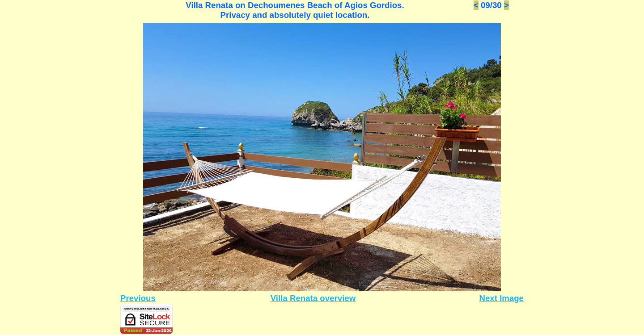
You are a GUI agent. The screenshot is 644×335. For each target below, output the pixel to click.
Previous (138, 298)
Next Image (501, 298)
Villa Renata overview (313, 298)
